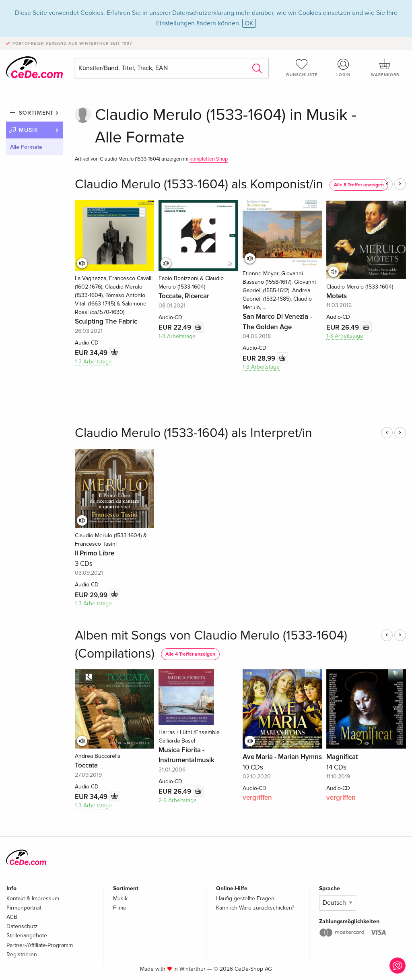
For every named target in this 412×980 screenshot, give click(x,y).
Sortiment (36, 113)
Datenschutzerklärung (203, 13)
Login (343, 68)
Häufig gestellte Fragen (245, 899)
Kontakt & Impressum (33, 899)
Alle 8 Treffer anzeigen (359, 185)
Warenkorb (385, 68)
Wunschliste (302, 68)
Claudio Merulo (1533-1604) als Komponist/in (199, 185)
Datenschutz (22, 926)
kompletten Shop (209, 159)
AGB (12, 917)
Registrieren (22, 954)
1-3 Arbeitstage (93, 362)
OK (249, 23)
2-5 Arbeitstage (178, 800)
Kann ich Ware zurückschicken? (255, 908)
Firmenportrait (24, 908)
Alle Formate (26, 147)
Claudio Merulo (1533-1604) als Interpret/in (194, 433)
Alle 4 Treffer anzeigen (190, 654)
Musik (29, 130)
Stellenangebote (27, 936)
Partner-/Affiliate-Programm (40, 945)
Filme (120, 908)
